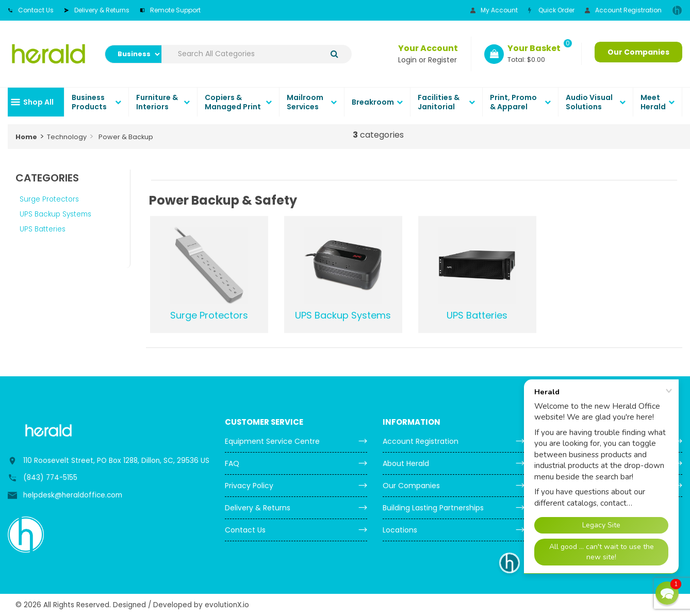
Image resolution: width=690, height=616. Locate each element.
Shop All (38, 102)
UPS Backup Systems (55, 214)
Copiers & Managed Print (233, 102)
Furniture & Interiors (157, 102)
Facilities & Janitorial (439, 102)
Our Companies (638, 52)
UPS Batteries (43, 229)
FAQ (232, 463)
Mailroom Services (305, 102)
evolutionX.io (227, 605)
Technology (67, 137)
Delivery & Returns (97, 10)
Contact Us (31, 10)
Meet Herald (653, 102)
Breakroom (373, 102)
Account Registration (623, 10)
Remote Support (170, 10)
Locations (400, 530)
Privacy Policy (249, 486)
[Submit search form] (334, 54)
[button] (667, 593)
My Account (494, 10)
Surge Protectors (49, 199)
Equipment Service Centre (272, 441)
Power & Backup (126, 137)
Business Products (89, 102)
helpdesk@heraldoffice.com (73, 495)
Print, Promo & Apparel (513, 102)
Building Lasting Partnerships (433, 508)
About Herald (406, 463)
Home (26, 137)
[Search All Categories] (257, 54)
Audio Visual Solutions (589, 102)
